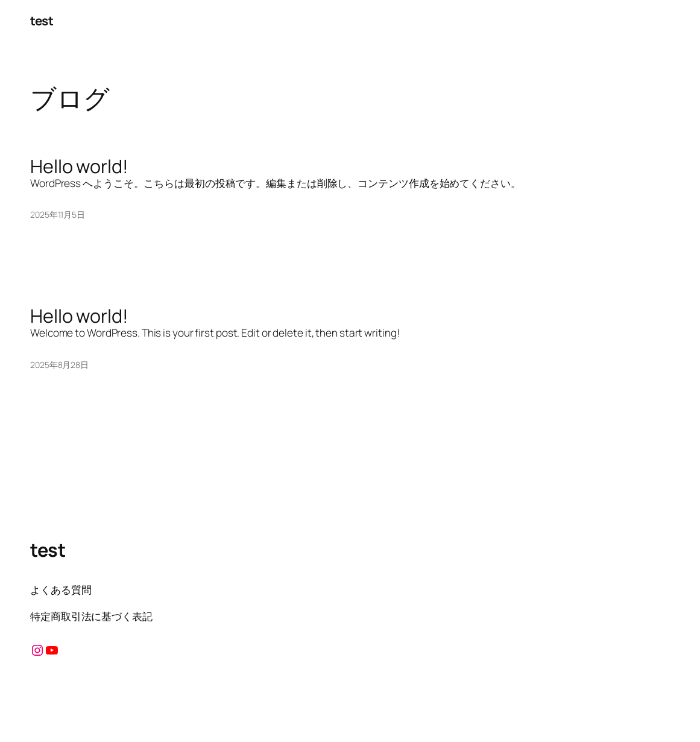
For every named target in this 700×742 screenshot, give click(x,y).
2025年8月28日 (59, 365)
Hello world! (79, 166)
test (42, 21)
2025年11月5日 (58, 214)
